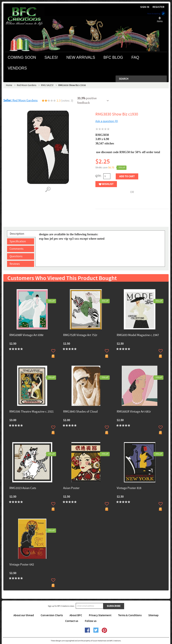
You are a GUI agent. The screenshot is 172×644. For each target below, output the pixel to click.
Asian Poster (71, 488)
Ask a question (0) (107, 121)
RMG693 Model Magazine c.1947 (138, 335)
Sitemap (153, 615)
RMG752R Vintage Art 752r (80, 335)
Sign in (145, 7)
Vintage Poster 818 (129, 488)
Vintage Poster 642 (22, 565)
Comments (17, 249)
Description (17, 234)
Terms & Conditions (130, 615)
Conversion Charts (52, 615)
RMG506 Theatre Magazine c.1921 (31, 412)
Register (158, 7)
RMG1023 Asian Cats (23, 488)
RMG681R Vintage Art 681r (134, 412)
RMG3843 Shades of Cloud (80, 412)
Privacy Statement (100, 615)
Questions (16, 256)
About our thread (24, 615)
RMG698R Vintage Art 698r (27, 335)
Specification (18, 241)
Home (9, 85)
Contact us (72, 621)
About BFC (76, 615)
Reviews (15, 264)
